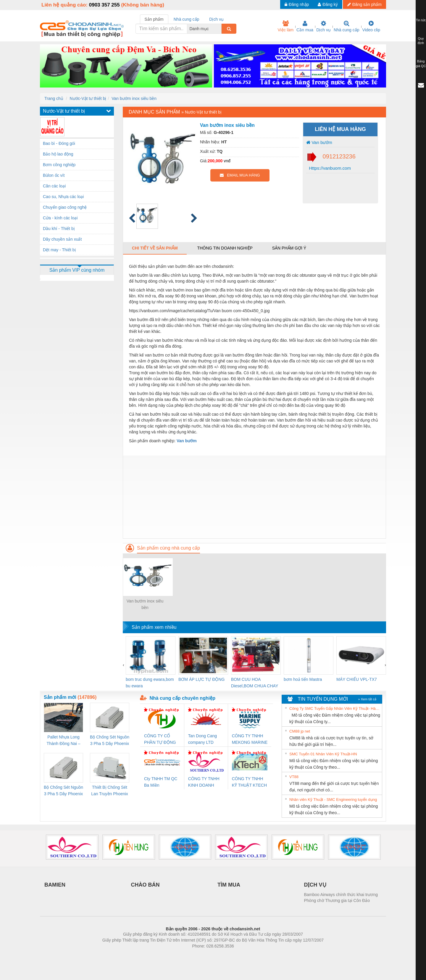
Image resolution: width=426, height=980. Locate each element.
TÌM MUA (229, 885)
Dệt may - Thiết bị (59, 250)
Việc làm (285, 26)
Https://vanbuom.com (329, 168)
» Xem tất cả (367, 699)
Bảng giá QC (421, 64)
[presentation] (124, 665)
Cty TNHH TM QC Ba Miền (161, 782)
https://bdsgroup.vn (205, 955)
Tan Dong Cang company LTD (202, 739)
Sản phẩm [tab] (154, 19)
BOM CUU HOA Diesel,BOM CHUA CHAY (255, 683)
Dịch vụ (323, 26)
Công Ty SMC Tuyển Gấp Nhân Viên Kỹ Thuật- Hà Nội (335, 708)
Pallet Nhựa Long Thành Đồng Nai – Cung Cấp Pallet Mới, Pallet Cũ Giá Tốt (63, 741)
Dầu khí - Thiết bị (59, 229)
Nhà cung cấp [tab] (187, 19)
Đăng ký (328, 4)
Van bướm (319, 142)
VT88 (294, 777)
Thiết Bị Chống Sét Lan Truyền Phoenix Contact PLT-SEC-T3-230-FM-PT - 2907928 (110, 791)
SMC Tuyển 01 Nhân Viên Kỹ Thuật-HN (323, 754)
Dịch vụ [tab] (216, 19)
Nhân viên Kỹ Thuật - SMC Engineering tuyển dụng (333, 800)
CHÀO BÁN (145, 885)
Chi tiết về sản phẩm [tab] (155, 248)
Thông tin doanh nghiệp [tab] (225, 248)
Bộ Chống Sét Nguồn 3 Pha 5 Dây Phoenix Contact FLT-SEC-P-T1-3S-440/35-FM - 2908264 (63, 791)
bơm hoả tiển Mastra (303, 679)
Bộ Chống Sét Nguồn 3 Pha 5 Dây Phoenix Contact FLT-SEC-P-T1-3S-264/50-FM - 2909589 (110, 741)
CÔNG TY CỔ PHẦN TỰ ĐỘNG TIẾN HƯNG (160, 740)
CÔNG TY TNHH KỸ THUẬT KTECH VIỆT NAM (249, 782)
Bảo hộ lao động (58, 154)
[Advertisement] (254, 497)
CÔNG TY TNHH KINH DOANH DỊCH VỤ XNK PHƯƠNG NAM (204, 782)
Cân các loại (54, 186)
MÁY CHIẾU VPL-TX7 (357, 679)
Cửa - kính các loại (60, 218)
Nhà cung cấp (347, 26)
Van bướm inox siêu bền (134, 98)
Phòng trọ (175, 955)
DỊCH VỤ (315, 885)
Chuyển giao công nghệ (65, 207)
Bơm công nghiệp (59, 165)
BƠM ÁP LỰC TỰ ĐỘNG (201, 679)
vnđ (227, 161)
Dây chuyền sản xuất (62, 239)
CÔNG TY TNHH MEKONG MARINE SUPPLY (250, 740)
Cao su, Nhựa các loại (63, 197)
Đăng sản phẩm (364, 4)
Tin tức (421, 20)
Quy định (421, 41)
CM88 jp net (300, 731)
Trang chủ (54, 98)
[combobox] (220, 29)
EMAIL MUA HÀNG (240, 175)
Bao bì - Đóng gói (59, 143)
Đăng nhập (297, 4)
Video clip (371, 26)
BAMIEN (55, 885)
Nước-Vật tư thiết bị (88, 98)
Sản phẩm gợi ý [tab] (289, 248)
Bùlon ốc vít (54, 175)
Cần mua (305, 26)
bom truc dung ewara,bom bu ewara (150, 683)
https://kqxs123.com (241, 955)
